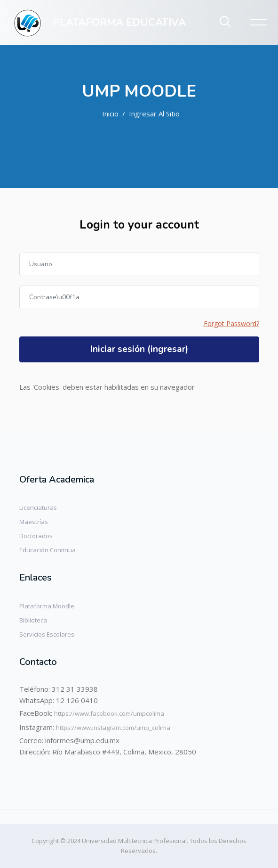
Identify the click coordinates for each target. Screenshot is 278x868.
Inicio (110, 114)
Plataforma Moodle (47, 606)
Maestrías (34, 522)
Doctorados (36, 536)
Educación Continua (48, 550)
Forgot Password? (231, 323)
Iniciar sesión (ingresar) (139, 349)
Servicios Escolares (47, 634)
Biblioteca (33, 620)
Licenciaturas (38, 508)
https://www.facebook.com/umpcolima (109, 713)
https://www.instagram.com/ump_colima (113, 728)
